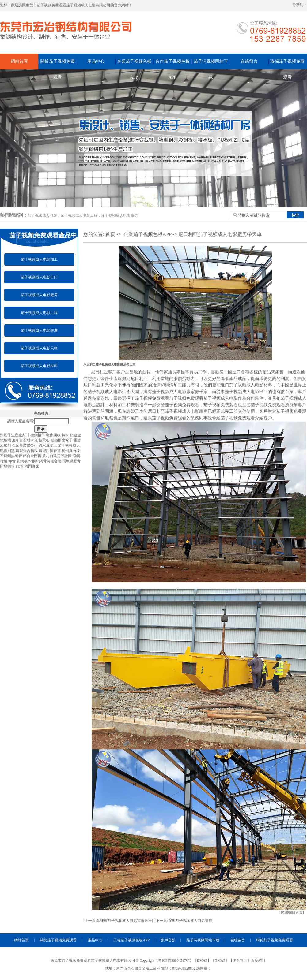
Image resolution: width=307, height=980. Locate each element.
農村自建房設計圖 (57, 456)
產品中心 (96, 61)
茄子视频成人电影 (42, 215)
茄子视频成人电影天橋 (39, 348)
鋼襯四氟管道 (50, 451)
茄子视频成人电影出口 (39, 277)
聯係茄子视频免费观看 (287, 64)
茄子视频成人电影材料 (39, 366)
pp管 (12, 461)
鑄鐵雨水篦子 (62, 440)
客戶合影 (168, 940)
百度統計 (258, 960)
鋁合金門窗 (33, 456)
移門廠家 (32, 466)
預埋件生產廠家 (13, 435)
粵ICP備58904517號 (174, 960)
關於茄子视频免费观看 (58, 64)
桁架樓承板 (41, 440)
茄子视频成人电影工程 (79, 215)
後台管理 (240, 960)
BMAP (202, 960)
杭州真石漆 (71, 451)
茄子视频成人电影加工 (39, 259)
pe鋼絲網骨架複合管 (45, 461)
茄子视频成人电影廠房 (119, 215)
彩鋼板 (23, 461)
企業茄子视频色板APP (134, 64)
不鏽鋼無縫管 (11, 456)
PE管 (20, 466)
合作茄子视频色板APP (172, 64)
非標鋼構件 (36, 435)
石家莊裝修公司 (25, 445)
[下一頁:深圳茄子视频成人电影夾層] (184, 921)
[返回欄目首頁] (292, 912)
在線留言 (249, 61)
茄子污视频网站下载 (211, 64)
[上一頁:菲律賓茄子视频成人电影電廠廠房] (118, 921)
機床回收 (54, 435)
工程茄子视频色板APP (131, 940)
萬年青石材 (22, 440)
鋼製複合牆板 (27, 451)
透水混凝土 (48, 445)
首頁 (110, 234)
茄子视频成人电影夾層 (39, 330)
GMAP (220, 960)
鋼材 (66, 435)
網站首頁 (19, 61)
